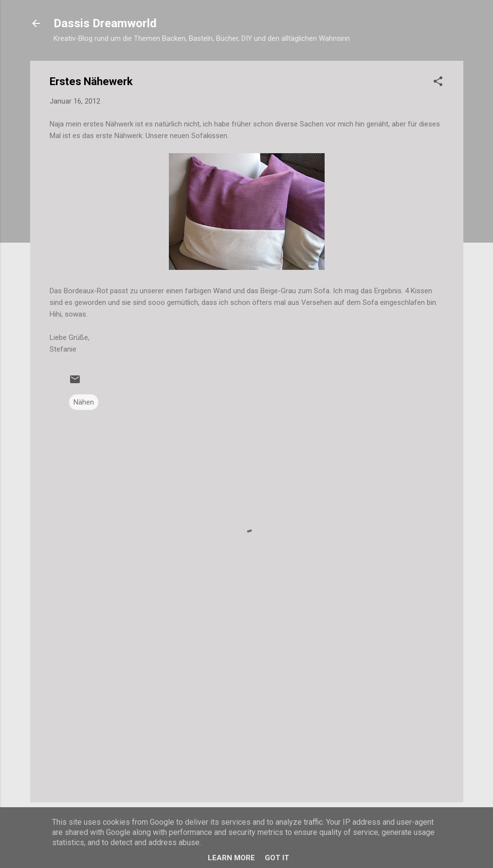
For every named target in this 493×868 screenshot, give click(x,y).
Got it (277, 858)
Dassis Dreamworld (105, 23)
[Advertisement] (247, 712)
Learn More (231, 858)
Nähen (84, 402)
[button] (438, 83)
